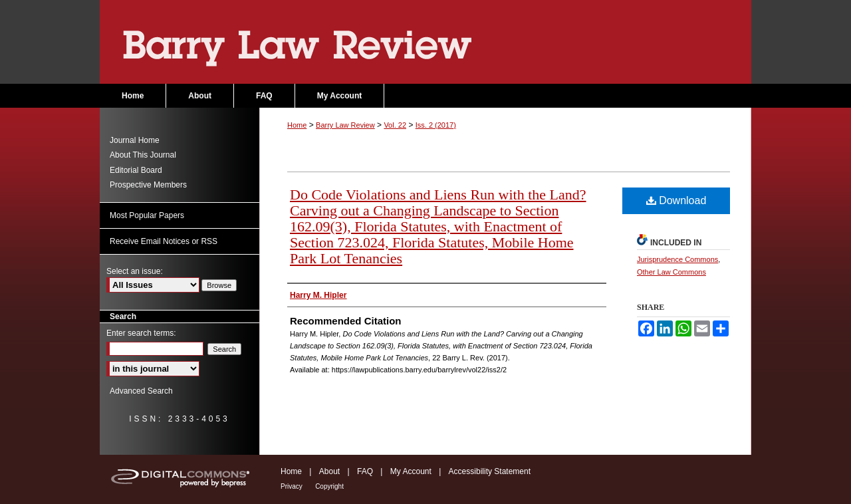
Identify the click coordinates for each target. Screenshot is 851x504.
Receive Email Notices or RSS (164, 241)
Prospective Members (148, 185)
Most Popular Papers (147, 215)
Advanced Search (141, 391)
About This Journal (143, 155)
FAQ (365, 471)
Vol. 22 (395, 125)
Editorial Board (136, 170)
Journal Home (135, 140)
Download (676, 200)
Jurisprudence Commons (677, 259)
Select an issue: (135, 271)
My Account (411, 471)
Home (297, 125)
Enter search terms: (141, 333)
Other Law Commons (671, 272)
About (329, 471)
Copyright (329, 486)
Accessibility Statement (490, 471)
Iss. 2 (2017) (436, 125)
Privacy (292, 486)
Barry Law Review (425, 42)
